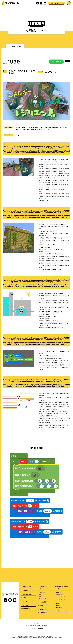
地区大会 (41, 594)
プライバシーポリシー (61, 611)
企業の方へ (59, 603)
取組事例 (58, 605)
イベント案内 (25, 605)
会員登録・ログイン (56, 3)
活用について (59, 592)
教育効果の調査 (60, 594)
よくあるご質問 (42, 602)
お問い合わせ (25, 601)
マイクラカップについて (28, 590)
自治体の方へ (59, 607)
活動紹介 (24, 598)
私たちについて (43, 598)
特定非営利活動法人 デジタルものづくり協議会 (36, 625)
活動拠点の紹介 (42, 613)
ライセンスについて (61, 596)
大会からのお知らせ (27, 594)
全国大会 (41, 596)
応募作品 (41, 606)
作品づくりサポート (27, 609)
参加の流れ (42, 592)
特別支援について (43, 609)
